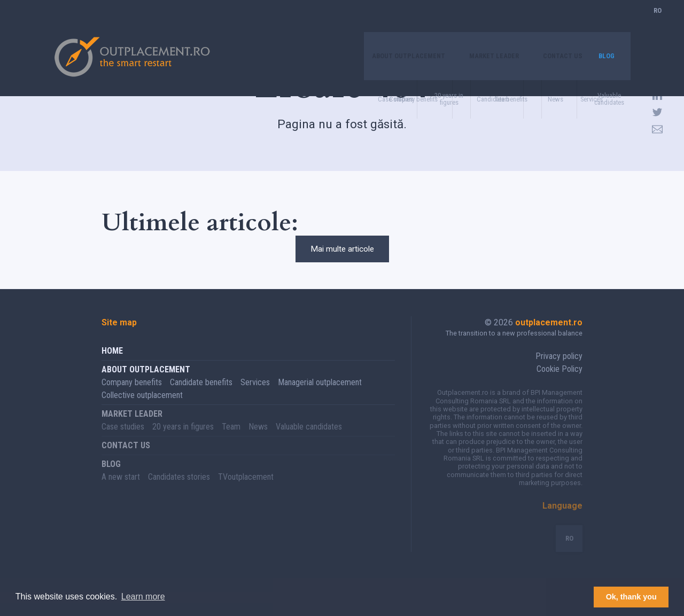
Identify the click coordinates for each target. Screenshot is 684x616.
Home (112, 364)
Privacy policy (559, 369)
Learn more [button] (143, 596)
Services (255, 396)
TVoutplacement (246, 490)
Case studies (123, 440)
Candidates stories (179, 490)
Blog (605, 24)
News (258, 440)
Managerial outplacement (320, 396)
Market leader (476, 24)
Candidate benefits (201, 396)
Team (231, 440)
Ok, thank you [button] (631, 597)
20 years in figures (183, 440)
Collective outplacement (142, 408)
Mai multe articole (342, 256)
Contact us (555, 24)
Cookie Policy (559, 382)
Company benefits (132, 396)
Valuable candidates (309, 440)
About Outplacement (377, 24)
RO (658, 24)
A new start (121, 490)
